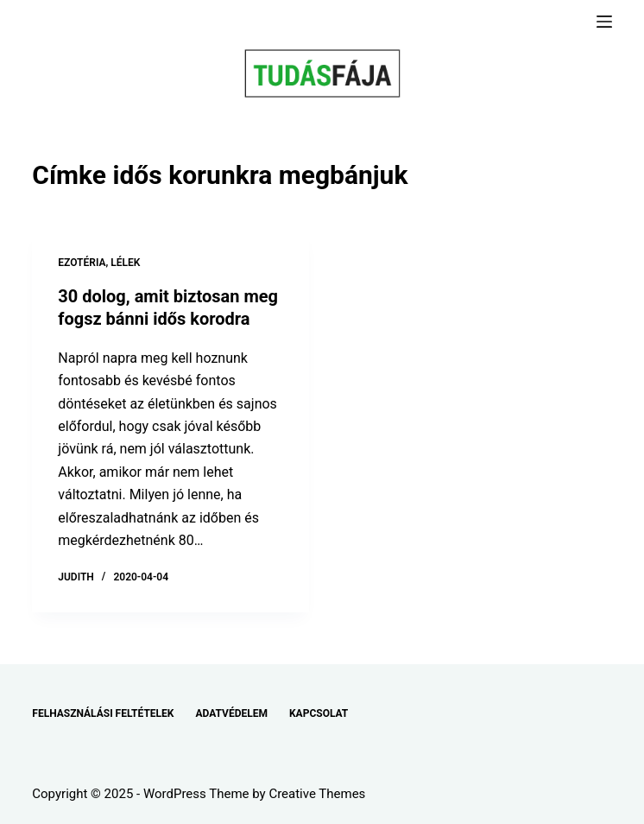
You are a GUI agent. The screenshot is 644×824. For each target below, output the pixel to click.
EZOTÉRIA (82, 263)
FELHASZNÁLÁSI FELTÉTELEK (103, 713)
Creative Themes (317, 794)
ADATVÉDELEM (231, 713)
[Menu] (604, 22)
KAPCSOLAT (319, 713)
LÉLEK (125, 263)
